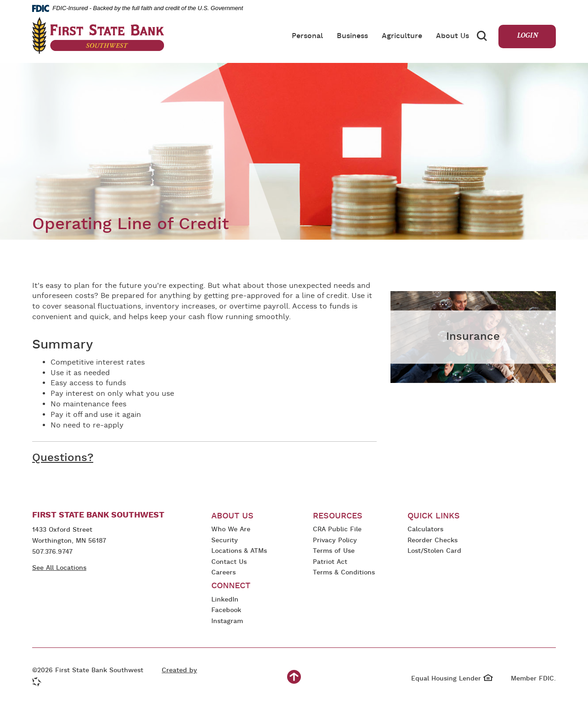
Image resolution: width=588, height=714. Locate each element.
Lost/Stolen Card (434, 551)
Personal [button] (307, 36)
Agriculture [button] (402, 36)
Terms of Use (334, 551)
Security (225, 541)
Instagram (231, 622)
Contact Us (229, 562)
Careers (223, 573)
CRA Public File (337, 530)
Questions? (63, 458)
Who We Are (231, 530)
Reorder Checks (433, 541)
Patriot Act (330, 562)
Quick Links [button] (434, 516)
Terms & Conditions (344, 573)
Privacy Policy (335, 541)
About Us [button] (452, 36)
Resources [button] (338, 516)
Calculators (425, 530)
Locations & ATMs (239, 551)
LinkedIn (226, 600)
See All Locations (59, 568)
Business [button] (352, 36)
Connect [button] (231, 586)
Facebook (226, 611)
